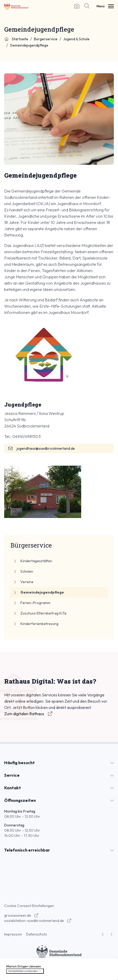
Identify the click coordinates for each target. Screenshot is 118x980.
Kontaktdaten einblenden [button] (25, 971)
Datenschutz (37, 934)
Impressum (13, 934)
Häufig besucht (19, 763)
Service (12, 775)
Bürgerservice (46, 39)
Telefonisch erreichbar (27, 850)
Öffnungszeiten (20, 800)
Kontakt (13, 788)
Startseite (16, 39)
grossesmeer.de (21, 915)
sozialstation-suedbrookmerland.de (38, 921)
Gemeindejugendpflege (29, 45)
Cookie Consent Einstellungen (29, 906)
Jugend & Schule (76, 39)
